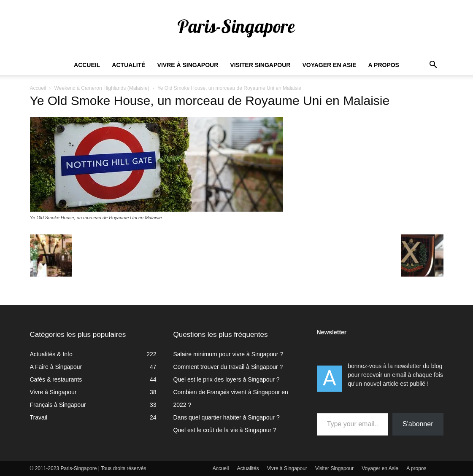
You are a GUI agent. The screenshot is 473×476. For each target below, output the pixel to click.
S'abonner (418, 424)
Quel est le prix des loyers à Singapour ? (227, 379)
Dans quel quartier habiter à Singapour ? (227, 417)
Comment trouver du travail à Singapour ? (228, 367)
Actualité (128, 65)
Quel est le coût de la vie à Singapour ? (225, 430)
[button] (433, 66)
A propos (384, 65)
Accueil (87, 65)
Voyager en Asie (329, 65)
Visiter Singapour (260, 65)
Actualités (248, 468)
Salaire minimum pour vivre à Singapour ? (228, 354)
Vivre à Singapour (188, 65)
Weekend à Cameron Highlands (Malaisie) (101, 88)
